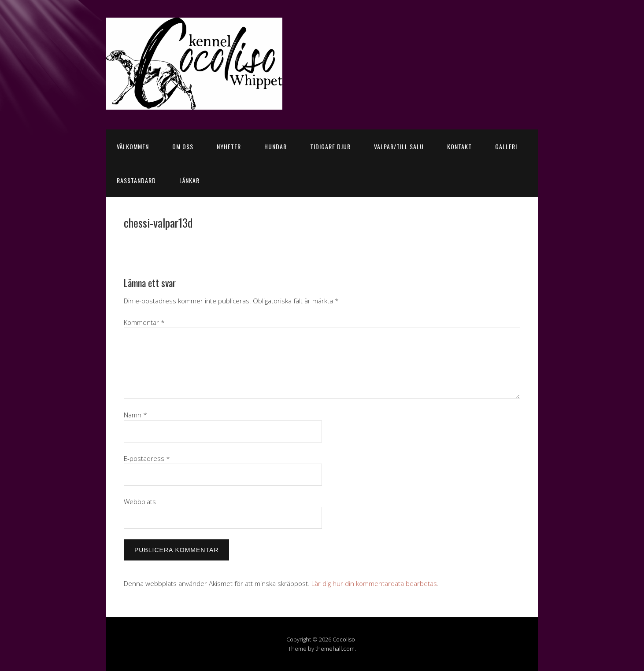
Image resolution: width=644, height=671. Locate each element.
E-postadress (147, 458)
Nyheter (229, 146)
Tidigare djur (330, 146)
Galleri (506, 146)
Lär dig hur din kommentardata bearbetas (374, 583)
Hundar (276, 146)
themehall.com (335, 649)
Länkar (189, 180)
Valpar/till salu (399, 146)
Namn (135, 415)
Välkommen (133, 146)
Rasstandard (136, 180)
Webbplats (140, 501)
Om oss (183, 146)
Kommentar (144, 322)
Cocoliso (344, 639)
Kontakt (459, 146)
